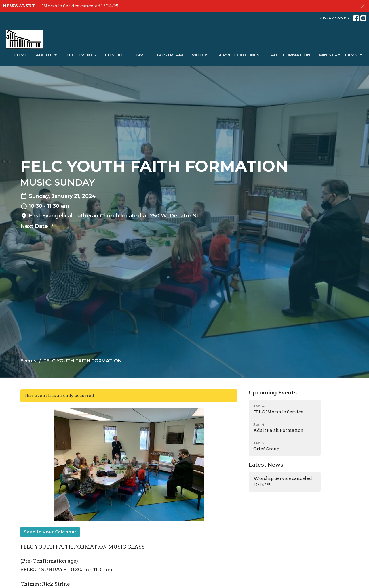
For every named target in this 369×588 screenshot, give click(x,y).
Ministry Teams (341, 55)
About (47, 55)
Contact (116, 55)
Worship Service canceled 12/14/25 (80, 6)
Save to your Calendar (50, 532)
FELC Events (81, 55)
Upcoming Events (273, 393)
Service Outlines (238, 55)
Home (20, 55)
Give (141, 55)
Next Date (38, 226)
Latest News (266, 465)
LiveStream (169, 55)
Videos (200, 55)
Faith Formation (289, 55)
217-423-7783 (334, 18)
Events (28, 361)
